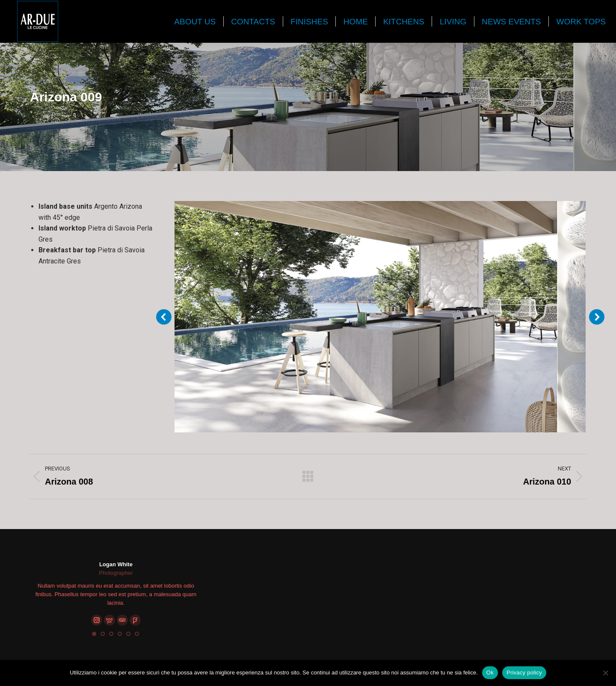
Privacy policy (524, 673)
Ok (490, 673)
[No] (605, 673)
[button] (94, 634)
